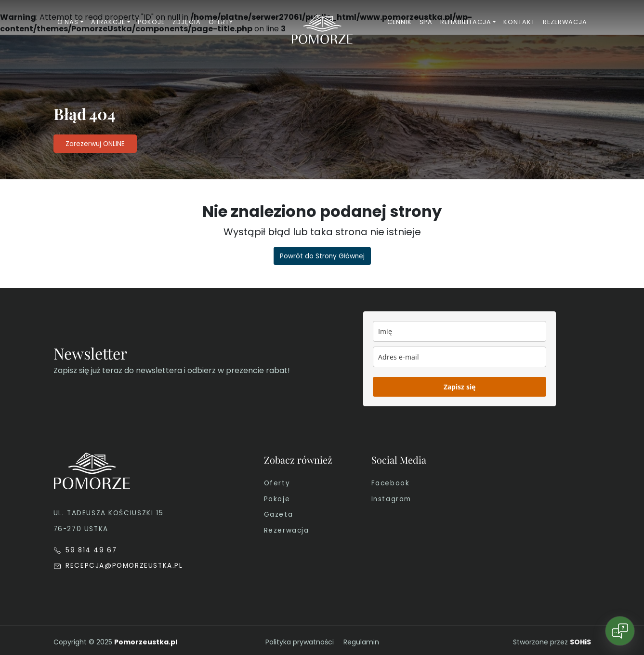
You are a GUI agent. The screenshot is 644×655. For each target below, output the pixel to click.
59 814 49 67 (85, 550)
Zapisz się (460, 387)
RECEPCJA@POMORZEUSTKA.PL (118, 566)
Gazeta (279, 515)
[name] (460, 331)
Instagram (391, 499)
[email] (460, 357)
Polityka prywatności (300, 642)
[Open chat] (620, 631)
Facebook (391, 483)
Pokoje (277, 499)
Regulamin (361, 642)
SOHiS (580, 642)
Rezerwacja (287, 530)
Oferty (277, 483)
